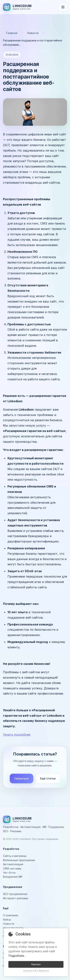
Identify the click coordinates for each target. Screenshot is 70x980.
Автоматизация (13, 864)
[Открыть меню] (63, 7)
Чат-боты (9, 873)
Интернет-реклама (15, 898)
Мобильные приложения (19, 860)
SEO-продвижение (15, 894)
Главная (12, 33)
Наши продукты (13, 928)
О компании (11, 915)
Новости (33, 33)
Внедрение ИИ (13, 877)
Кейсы (7, 920)
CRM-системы (12, 868)
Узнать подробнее (17, 734)
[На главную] (17, 7)
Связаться (21, 778)
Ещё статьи (48, 778)
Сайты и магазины (15, 856)
